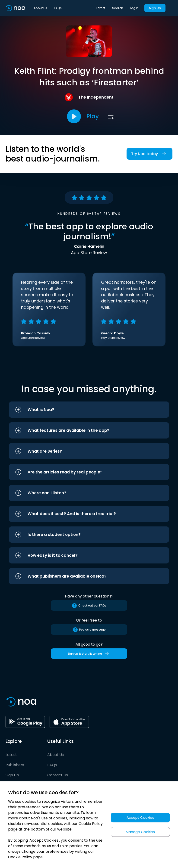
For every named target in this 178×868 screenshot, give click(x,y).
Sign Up (155, 8)
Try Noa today (149, 154)
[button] (89, 410)
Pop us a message (89, 630)
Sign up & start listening (89, 654)
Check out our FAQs (89, 606)
